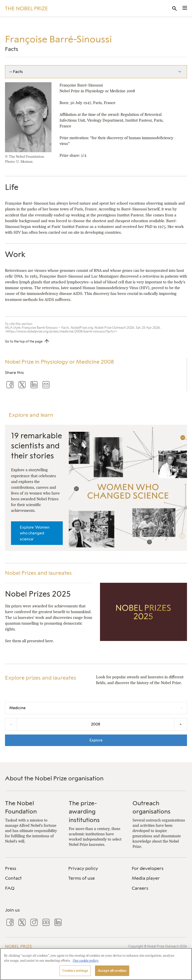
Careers (140, 888)
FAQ (10, 888)
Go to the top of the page (24, 341)
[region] (96, 964)
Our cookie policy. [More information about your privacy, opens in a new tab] (86, 961)
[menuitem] (33, 869)
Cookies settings (75, 971)
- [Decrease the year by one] (11, 724)
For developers (148, 868)
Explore (96, 740)
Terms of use (81, 878)
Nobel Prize (18, 946)
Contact (13, 878)
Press (11, 868)
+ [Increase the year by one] (181, 724)
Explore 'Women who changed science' (35, 533)
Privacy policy (83, 868)
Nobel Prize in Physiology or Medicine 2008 (59, 362)
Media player (146, 878)
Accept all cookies (112, 971)
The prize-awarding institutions (84, 811)
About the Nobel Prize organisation (54, 778)
